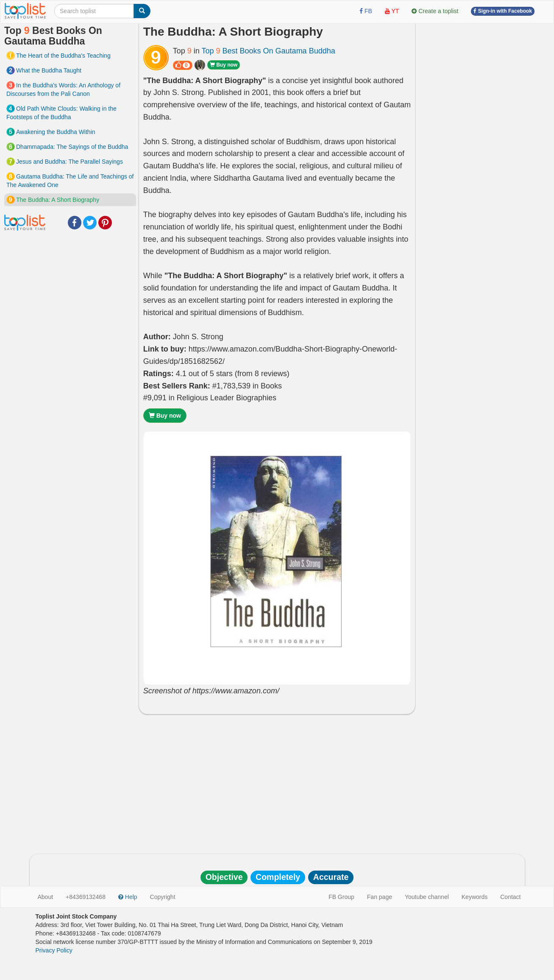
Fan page (380, 897)
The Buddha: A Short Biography (58, 200)
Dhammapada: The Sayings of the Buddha (72, 147)
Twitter (90, 223)
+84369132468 (86, 897)
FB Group (341, 897)
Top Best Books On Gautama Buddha (268, 51)
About (46, 897)
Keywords (475, 897)
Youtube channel (427, 897)
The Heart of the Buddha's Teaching (63, 56)
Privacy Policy (54, 950)
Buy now (224, 65)
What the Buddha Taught (49, 70)
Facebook (75, 223)
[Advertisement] (277, 782)
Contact (510, 897)
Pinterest (105, 223)
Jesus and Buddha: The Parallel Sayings (70, 162)
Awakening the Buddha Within (56, 132)
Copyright (163, 897)
